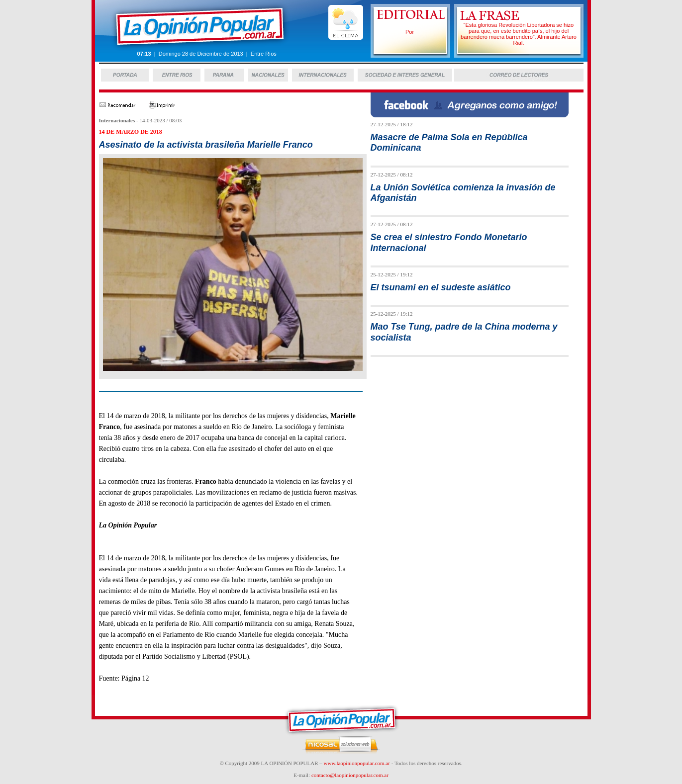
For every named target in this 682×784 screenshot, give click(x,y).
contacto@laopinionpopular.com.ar (350, 775)
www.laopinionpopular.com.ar (357, 763)
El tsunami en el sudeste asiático (441, 287)
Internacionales (117, 120)
